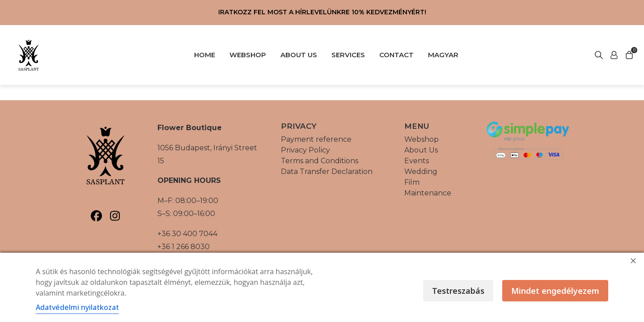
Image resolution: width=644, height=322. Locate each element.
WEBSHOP (248, 55)
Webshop (422, 139)
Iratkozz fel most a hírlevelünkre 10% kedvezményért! (322, 12)
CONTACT (396, 55)
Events (417, 161)
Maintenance (428, 193)
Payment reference (316, 139)
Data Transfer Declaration (327, 172)
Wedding (421, 172)
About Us (421, 150)
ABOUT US (299, 55)
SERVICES (348, 55)
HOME (205, 55)
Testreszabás (458, 291)
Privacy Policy (305, 150)
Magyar (443, 55)
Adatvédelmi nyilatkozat (77, 307)
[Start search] (614, 55)
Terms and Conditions (320, 161)
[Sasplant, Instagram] (115, 216)
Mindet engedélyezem (555, 291)
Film (412, 182)
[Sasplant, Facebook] (96, 216)
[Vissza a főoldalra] (29, 55)
